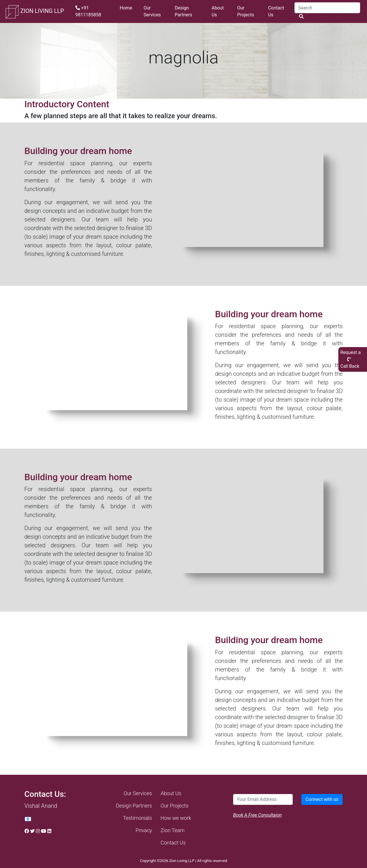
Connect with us (322, 799)
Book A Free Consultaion (257, 815)
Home (126, 8)
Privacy (144, 830)
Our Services (152, 11)
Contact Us (276, 11)
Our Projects (246, 11)
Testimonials (137, 818)
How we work (176, 818)
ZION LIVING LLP (34, 11)
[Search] (327, 8)
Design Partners (184, 11)
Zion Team (173, 830)
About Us (218, 11)
